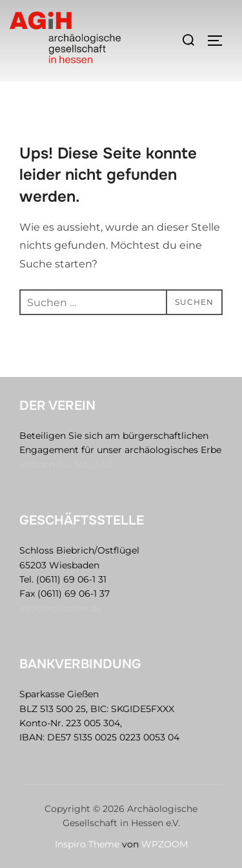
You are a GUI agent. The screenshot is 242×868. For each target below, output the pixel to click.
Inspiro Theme (87, 844)
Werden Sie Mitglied (65, 465)
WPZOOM (165, 844)
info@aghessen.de (60, 608)
